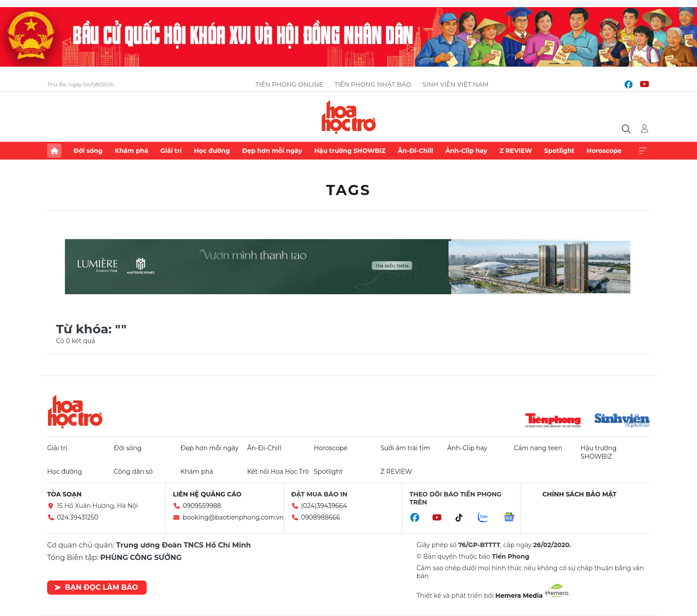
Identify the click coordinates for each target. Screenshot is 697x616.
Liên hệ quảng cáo (207, 494)
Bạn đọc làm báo (96, 587)
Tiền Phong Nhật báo (373, 84)
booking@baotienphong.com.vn (233, 517)
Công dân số (133, 472)
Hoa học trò (75, 412)
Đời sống (88, 151)
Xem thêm (643, 151)
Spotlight (559, 151)
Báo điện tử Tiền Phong (349, 117)
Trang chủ (54, 151)
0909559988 (202, 506)
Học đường (212, 151)
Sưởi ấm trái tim (405, 448)
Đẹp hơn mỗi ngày (272, 151)
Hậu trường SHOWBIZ (350, 151)
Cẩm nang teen (538, 448)
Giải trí (171, 151)
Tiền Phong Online (290, 84)
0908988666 (320, 517)
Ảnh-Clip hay (466, 151)
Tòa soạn (64, 494)
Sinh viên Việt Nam (455, 84)
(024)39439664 (324, 506)
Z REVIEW (516, 151)
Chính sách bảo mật (579, 494)
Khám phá (131, 151)
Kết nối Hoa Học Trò (278, 472)
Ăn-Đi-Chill (416, 151)
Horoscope (604, 151)
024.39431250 (78, 517)
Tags (349, 190)
